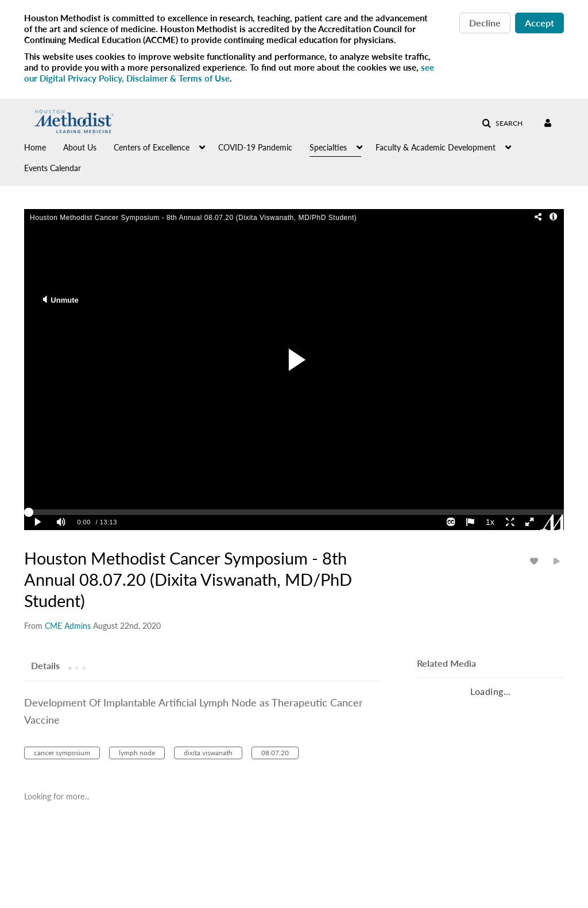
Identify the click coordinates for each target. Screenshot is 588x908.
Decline (485, 23)
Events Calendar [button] (53, 168)
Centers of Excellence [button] (152, 147)
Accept (539, 23)
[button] (502, 123)
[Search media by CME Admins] (68, 626)
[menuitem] (44, 146)
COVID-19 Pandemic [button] (255, 147)
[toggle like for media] (536, 561)
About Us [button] (80, 147)
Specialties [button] (328, 147)
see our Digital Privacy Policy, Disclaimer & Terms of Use (229, 73)
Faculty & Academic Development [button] (436, 147)
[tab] (45, 665)
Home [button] (35, 147)
